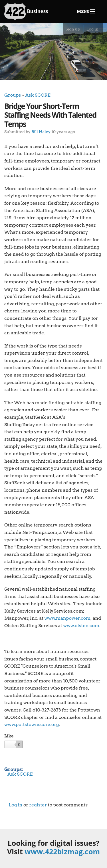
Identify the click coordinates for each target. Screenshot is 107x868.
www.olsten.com (81, 626)
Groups (13, 95)
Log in (92, 29)
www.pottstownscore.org (32, 724)
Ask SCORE (38, 95)
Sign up (73, 29)
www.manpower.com (67, 618)
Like (9, 736)
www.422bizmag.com (62, 851)
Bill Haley (41, 132)
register (38, 805)
